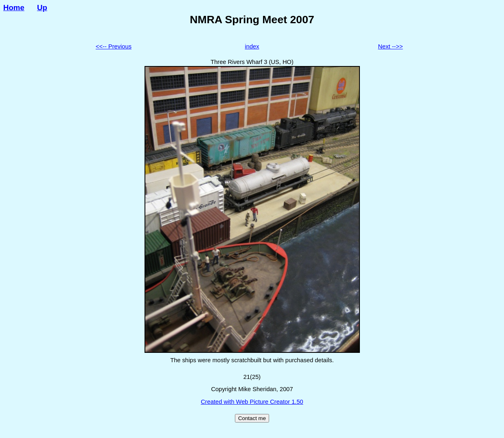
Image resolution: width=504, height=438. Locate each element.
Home (14, 8)
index (252, 46)
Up (42, 8)
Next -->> (390, 46)
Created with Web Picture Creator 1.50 (252, 402)
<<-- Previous (114, 46)
